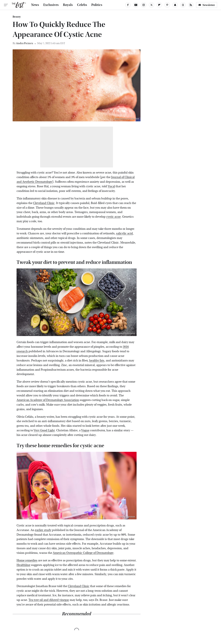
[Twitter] (151, 5)
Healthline (23, 565)
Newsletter (207, 5)
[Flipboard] (159, 5)
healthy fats (97, 361)
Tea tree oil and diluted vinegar (49, 600)
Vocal (111, 186)
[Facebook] (128, 5)
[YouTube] (136, 5)
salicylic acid (124, 233)
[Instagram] (144, 5)
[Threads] (183, 5)
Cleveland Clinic (44, 203)
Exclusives (51, 5)
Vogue (85, 430)
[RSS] (191, 5)
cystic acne (113, 217)
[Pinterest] (167, 5)
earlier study (43, 530)
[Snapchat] (175, 5)
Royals (68, 5)
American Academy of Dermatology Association (48, 400)
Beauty (17, 17)
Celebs (82, 5)
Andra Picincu (25, 43)
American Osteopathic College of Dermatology (83, 553)
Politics (97, 5)
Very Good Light (44, 430)
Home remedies (27, 560)
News (35, 5)
